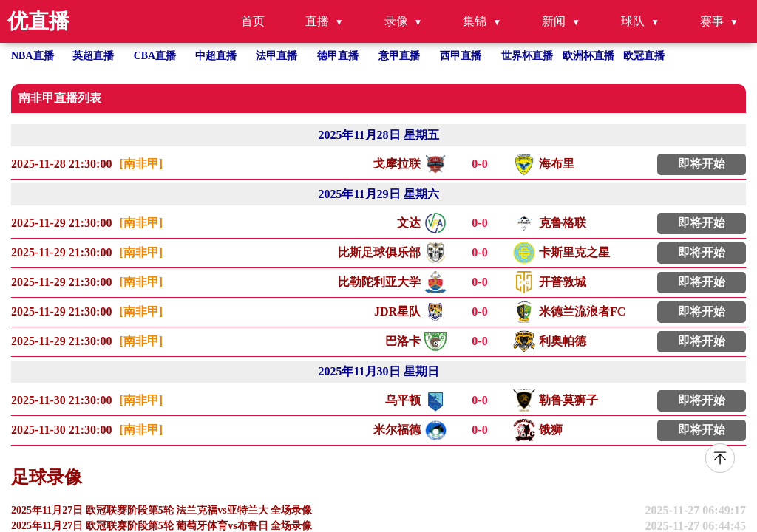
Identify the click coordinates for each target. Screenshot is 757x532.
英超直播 (93, 56)
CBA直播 (155, 56)
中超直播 (216, 56)
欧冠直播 (644, 56)
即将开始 (702, 164)
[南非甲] (141, 164)
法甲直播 (276, 56)
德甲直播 (338, 56)
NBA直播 (33, 56)
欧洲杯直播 (588, 56)
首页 (253, 21)
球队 (633, 21)
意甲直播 (399, 56)
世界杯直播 (527, 56)
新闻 (554, 21)
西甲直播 (461, 56)
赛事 (712, 21)
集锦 (475, 21)
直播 (317, 21)
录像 (396, 21)
